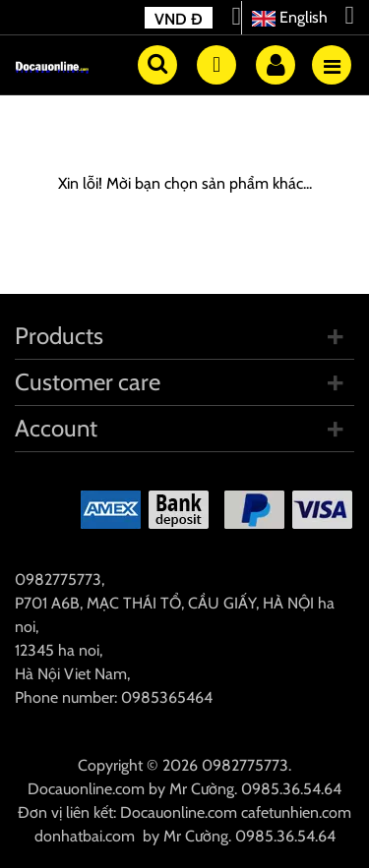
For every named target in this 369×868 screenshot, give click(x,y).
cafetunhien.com (296, 812)
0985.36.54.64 (291, 789)
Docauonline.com (86, 789)
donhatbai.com (85, 836)
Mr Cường (202, 789)
